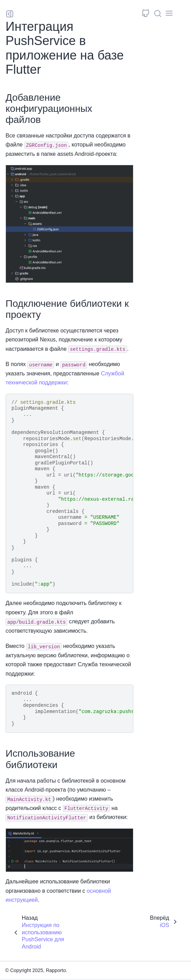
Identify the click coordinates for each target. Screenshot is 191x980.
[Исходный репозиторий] (146, 14)
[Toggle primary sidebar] (10, 14)
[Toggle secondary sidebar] (170, 14)
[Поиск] (158, 14)
